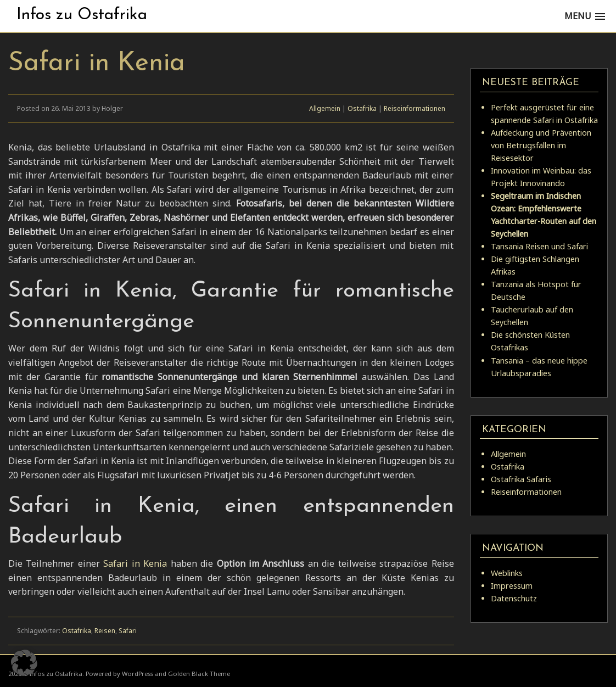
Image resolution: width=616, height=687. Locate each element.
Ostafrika (362, 108)
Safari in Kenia (135, 563)
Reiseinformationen (415, 108)
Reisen (105, 631)
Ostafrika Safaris (521, 479)
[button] (24, 663)
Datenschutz (514, 598)
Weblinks (507, 573)
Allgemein (325, 108)
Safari (128, 631)
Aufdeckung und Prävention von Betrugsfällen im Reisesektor (541, 145)
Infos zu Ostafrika (82, 15)
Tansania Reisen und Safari (539, 246)
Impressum (512, 586)
